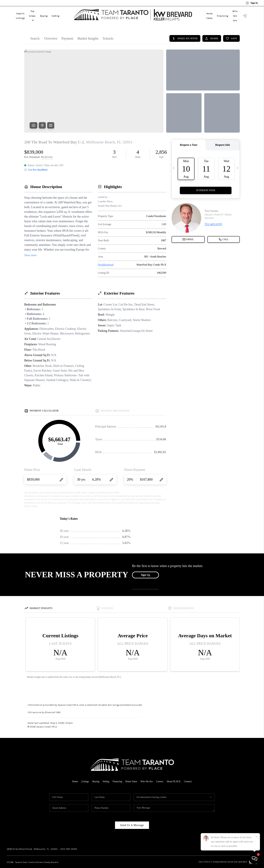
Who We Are (231, 13)
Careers (161, 775)
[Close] (256, 837)
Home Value (198, 13)
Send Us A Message (132, 818)
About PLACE (176, 775)
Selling (72, 13)
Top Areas (45, 13)
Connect (191, 775)
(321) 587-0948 (68, 842)
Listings (83, 775)
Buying (60, 13)
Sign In (252, 3)
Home (72, 775)
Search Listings (25, 13)
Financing (214, 13)
